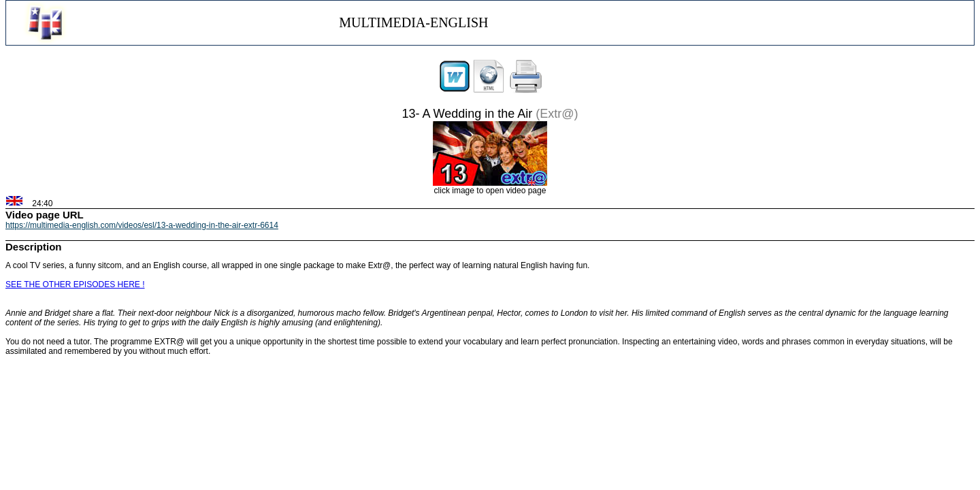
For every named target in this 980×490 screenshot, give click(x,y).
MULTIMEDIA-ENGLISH (413, 22)
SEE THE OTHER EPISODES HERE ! (75, 284)
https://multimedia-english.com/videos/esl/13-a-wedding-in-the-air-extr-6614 (142, 225)
